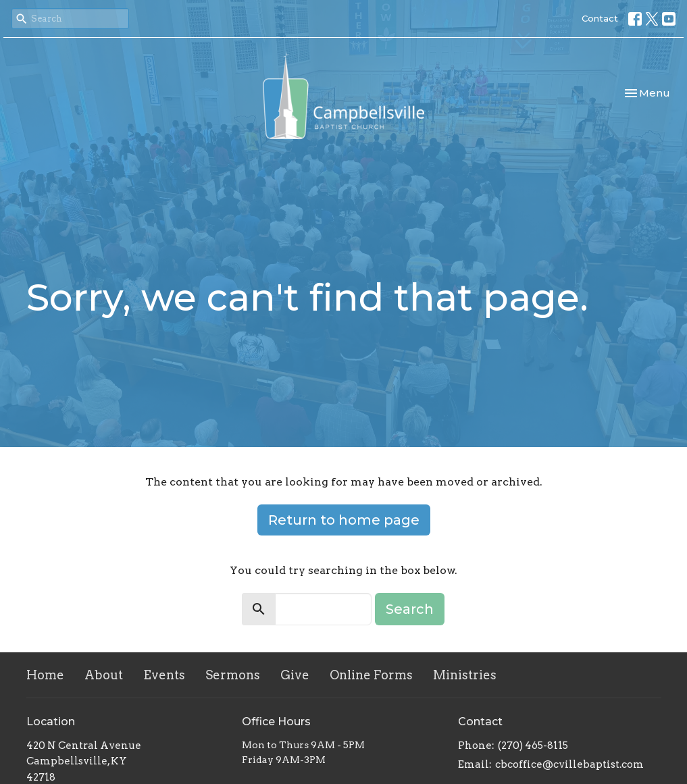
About (104, 675)
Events (164, 675)
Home (45, 675)
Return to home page (344, 520)
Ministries (465, 675)
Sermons (233, 675)
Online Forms (371, 675)
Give (295, 675)
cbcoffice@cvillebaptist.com (569, 764)
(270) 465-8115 (533, 746)
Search (410, 609)
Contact (600, 18)
